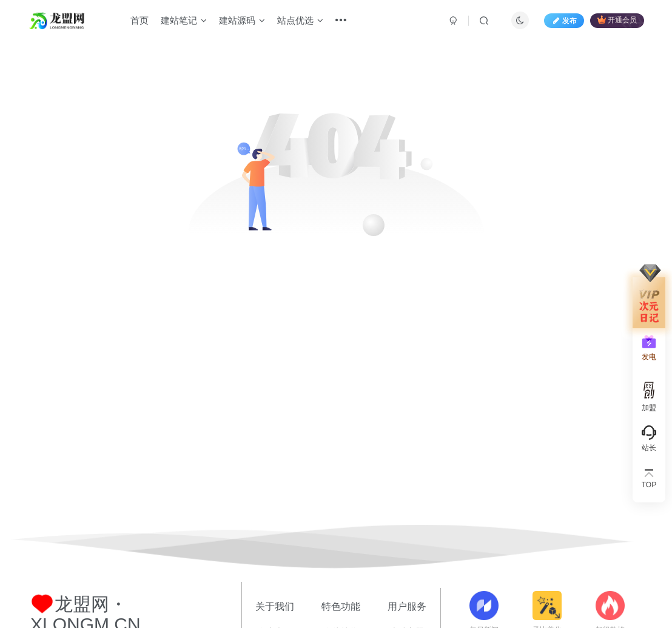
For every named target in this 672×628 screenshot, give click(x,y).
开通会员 (617, 20)
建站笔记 (184, 20)
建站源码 (242, 20)
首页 (139, 20)
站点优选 (300, 20)
